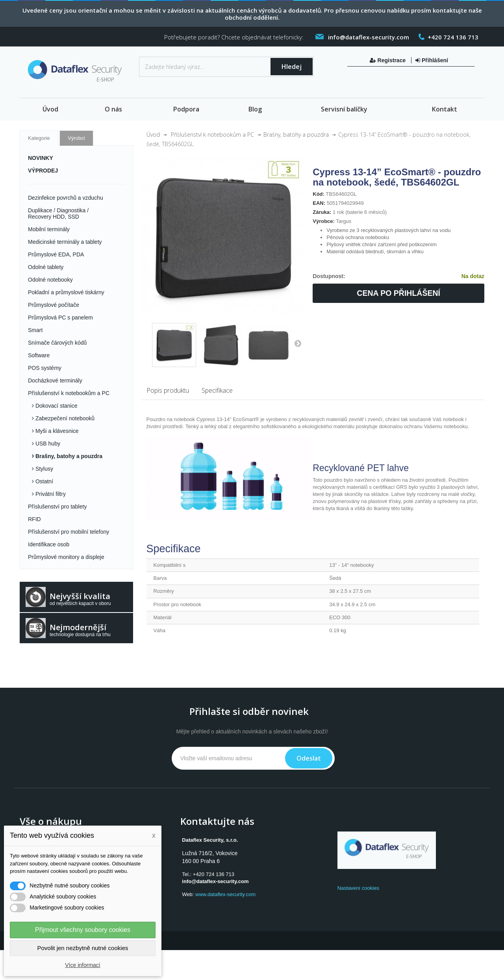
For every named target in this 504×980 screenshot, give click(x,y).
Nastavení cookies (358, 888)
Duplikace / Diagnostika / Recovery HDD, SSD (58, 213)
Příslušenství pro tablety (57, 507)
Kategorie (39, 138)
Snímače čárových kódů (57, 343)
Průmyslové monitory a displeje (66, 557)
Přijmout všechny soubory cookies (83, 930)
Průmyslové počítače (54, 305)
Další (298, 343)
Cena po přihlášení (398, 293)
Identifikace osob (49, 544)
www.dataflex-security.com (225, 894)
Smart (35, 330)
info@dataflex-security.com (215, 881)
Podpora (186, 109)
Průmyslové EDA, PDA (56, 254)
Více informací (82, 965)
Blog (255, 109)
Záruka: (322, 212)
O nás (113, 109)
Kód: (319, 194)
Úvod (50, 109)
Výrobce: (324, 221)
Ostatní (44, 481)
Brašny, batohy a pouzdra (68, 456)
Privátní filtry (50, 494)
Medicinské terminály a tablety (65, 242)
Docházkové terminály (55, 380)
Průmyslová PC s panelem (60, 317)
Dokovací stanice (56, 406)
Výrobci (76, 138)
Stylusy (44, 469)
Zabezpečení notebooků (64, 418)
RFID (34, 519)
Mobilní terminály (49, 229)
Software (39, 355)
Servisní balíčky (344, 109)
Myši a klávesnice (56, 431)
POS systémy (45, 368)
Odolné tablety (46, 267)
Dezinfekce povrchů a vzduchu (66, 198)
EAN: (319, 203)
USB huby (47, 444)
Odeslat (309, 758)
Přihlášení (432, 60)
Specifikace (217, 390)
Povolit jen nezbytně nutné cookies (83, 948)
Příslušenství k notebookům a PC (69, 393)
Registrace (388, 60)
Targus (344, 221)
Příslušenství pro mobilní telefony (69, 532)
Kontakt (445, 109)
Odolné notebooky (50, 280)
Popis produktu (168, 390)
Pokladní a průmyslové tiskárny (66, 292)
